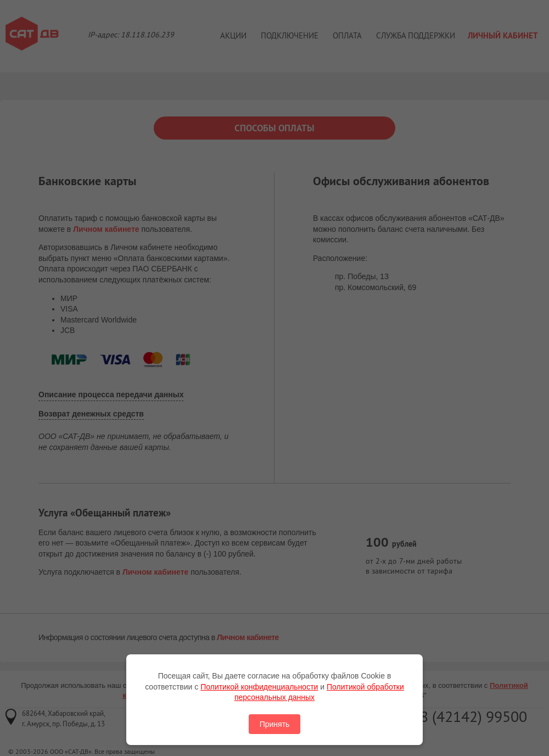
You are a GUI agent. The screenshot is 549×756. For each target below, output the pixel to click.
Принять (275, 724)
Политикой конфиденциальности (259, 687)
